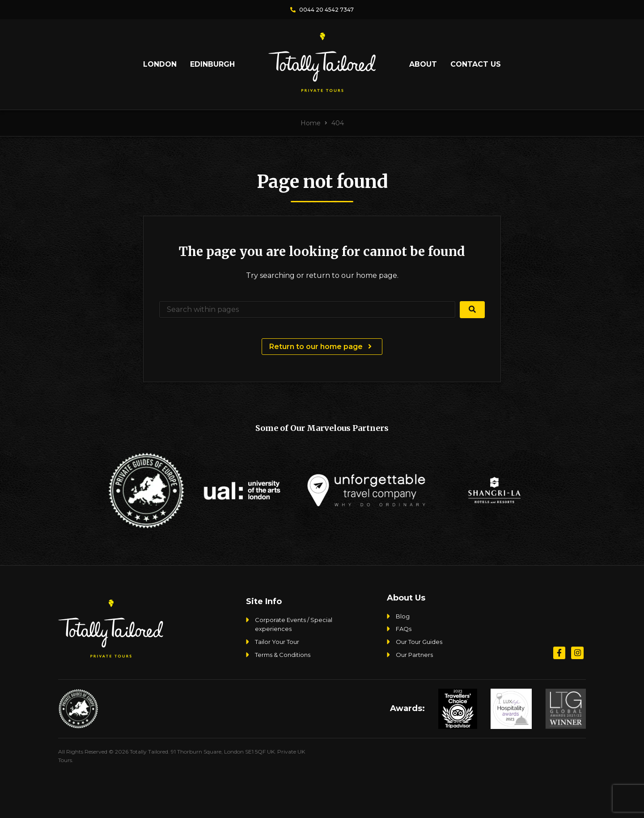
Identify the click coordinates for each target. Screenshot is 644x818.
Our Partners (414, 655)
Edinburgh (212, 64)
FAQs (404, 629)
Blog (403, 616)
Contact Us (476, 64)
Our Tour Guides (419, 642)
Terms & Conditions (283, 655)
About (423, 64)
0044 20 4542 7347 (322, 10)
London (160, 64)
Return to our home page (322, 347)
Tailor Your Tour (277, 642)
